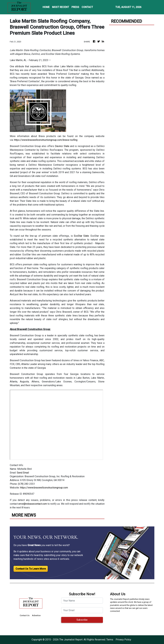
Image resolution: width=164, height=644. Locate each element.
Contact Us (25, 615)
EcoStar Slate (81, 236)
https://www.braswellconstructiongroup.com (44, 488)
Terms (110, 640)
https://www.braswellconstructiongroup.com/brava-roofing (46, 140)
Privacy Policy (123, 640)
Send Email (23, 473)
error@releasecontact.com (33, 504)
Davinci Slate (62, 146)
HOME (46, 7)
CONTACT (87, 7)
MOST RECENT (61, 7)
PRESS (75, 7)
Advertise (36, 615)
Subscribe (82, 620)
